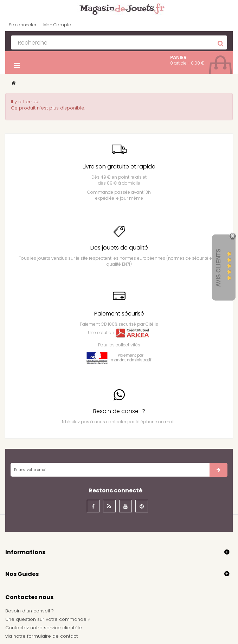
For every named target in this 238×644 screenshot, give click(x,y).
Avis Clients (218, 268)
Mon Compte (57, 25)
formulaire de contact (52, 636)
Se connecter (22, 25)
